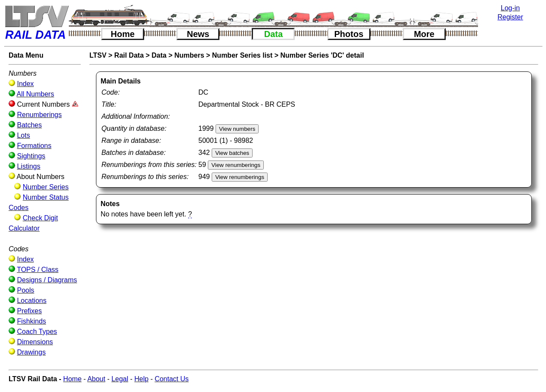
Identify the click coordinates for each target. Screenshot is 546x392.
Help (141, 379)
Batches (29, 125)
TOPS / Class (38, 270)
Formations (34, 146)
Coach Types (37, 332)
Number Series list (242, 55)
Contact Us (171, 379)
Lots (23, 135)
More (424, 34)
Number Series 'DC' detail (322, 55)
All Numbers (35, 94)
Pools (25, 290)
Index (25, 84)
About (96, 379)
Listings (28, 166)
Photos (349, 34)
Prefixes (29, 311)
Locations (32, 301)
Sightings (31, 156)
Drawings (31, 352)
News (198, 34)
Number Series (46, 187)
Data (273, 34)
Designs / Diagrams (47, 280)
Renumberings (39, 115)
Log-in (510, 8)
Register (510, 17)
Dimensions (35, 342)
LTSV (98, 55)
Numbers (189, 55)
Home (123, 34)
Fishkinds (31, 321)
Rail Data (129, 55)
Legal (120, 379)
